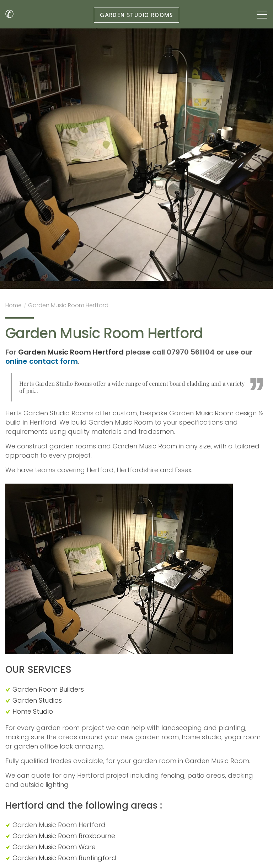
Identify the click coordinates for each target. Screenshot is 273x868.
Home (14, 306)
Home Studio (33, 711)
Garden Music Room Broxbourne (64, 836)
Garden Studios (37, 700)
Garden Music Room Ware (54, 847)
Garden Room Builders (48, 689)
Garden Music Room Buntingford (64, 858)
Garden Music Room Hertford (68, 306)
